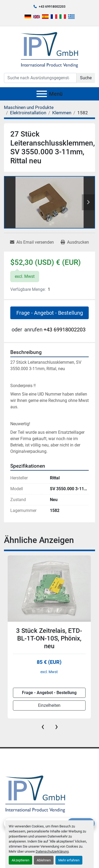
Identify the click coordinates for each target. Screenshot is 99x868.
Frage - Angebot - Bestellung (50, 313)
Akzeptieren (20, 860)
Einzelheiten (49, 705)
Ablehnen (44, 860)
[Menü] (42, 94)
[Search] (40, 78)
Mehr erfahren (69, 860)
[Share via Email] (32, 242)
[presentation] (43, 726)
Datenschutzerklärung (52, 851)
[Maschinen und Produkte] (29, 107)
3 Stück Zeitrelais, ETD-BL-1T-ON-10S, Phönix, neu (49, 638)
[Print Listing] (75, 242)
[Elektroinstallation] (28, 113)
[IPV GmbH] (35, 793)
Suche (86, 78)
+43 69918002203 (52, 7)
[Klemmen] (62, 113)
